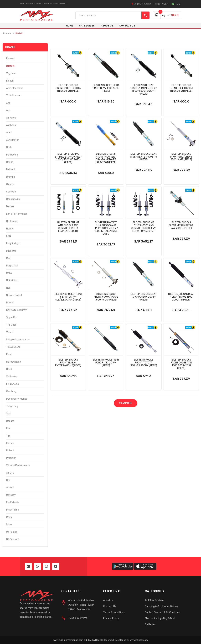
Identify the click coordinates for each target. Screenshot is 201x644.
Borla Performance (17, 399)
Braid (9, 369)
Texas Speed (13, 347)
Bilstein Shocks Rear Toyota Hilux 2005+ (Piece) (144, 297)
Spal (9, 414)
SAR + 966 (162, 4)
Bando (10, 162)
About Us (108, 600)
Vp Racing (12, 377)
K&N (9, 236)
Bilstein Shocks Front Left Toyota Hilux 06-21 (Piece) (181, 88)
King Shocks (13, 384)
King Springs (13, 243)
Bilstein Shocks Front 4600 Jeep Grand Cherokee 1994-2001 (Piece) (106, 158)
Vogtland (11, 73)
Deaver (10, 206)
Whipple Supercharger (18, 340)
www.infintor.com (139, 640)
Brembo (11, 177)
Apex (9, 133)
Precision (11, 458)
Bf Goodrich (13, 539)
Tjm (8, 436)
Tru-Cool (11, 325)
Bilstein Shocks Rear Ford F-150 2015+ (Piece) (106, 363)
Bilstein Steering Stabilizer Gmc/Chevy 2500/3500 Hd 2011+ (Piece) (144, 90)
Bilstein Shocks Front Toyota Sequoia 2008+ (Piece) (144, 363)
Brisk (9, 147)
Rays (9, 517)
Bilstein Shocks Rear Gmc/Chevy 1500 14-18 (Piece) (106, 88)
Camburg (11, 391)
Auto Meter (12, 140)
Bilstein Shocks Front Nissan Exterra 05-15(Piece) (68, 363)
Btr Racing (12, 155)
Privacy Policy (111, 618)
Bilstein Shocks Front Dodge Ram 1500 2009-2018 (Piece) (181, 364)
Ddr (8, 480)
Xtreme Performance (18, 465)
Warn (9, 525)
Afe (8, 103)
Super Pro (12, 317)
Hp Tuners (12, 221)
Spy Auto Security (16, 310)
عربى (178, 4)
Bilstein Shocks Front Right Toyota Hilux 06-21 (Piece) (68, 88)
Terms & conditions (114, 612)
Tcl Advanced (14, 96)
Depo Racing (13, 199)
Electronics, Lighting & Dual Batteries (160, 621)
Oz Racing (12, 532)
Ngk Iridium (12, 280)
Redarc (10, 421)
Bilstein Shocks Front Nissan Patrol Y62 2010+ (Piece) (181, 225)
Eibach (10, 81)
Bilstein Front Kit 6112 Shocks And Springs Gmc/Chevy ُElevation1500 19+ (144, 227)
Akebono (11, 125)
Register (147, 4)
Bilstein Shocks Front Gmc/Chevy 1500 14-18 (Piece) (181, 157)
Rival (9, 354)
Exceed (10, 59)
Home (69, 26)
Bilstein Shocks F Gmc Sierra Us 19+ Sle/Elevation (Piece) (68, 297)
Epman (10, 443)
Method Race (14, 362)
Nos (8, 288)
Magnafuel (12, 266)
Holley (10, 229)
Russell (10, 303)
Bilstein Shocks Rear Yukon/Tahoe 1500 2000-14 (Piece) (181, 297)
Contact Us (110, 606)
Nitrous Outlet (14, 295)
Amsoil (10, 488)
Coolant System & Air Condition (162, 612)
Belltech (11, 170)
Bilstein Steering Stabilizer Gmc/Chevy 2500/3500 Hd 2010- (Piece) (68, 158)
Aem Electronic (15, 88)
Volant (10, 332)
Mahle (9, 273)
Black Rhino (13, 510)
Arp (8, 110)
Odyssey (11, 495)
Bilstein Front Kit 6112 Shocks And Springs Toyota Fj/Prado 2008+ (68, 227)
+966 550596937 (78, 618)
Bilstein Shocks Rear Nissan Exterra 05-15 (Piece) (144, 157)
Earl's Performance (17, 214)
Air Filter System (154, 600)
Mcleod (10, 451)
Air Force (11, 118)
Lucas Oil (11, 251)
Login (137, 4)
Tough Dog (12, 406)
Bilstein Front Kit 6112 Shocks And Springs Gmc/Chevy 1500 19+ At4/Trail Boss (106, 228)
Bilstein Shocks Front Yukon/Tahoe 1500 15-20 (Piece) (106, 297)
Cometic (11, 192)
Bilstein (19, 33)
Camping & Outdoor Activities (161, 606)
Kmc (9, 428)
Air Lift (10, 473)
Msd (8, 258)
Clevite (10, 184)
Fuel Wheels (13, 502)
